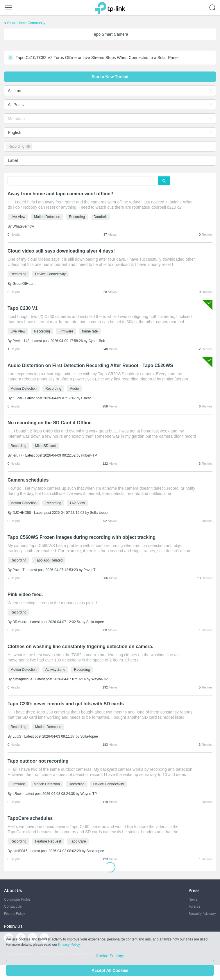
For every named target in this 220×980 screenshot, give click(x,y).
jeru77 (17, 455)
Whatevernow (23, 226)
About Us (13, 890)
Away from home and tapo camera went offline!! (60, 194)
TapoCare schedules (30, 818)
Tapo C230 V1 (23, 308)
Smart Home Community (26, 23)
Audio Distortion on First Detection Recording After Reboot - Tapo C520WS (90, 365)
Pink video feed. (25, 594)
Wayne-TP (99, 679)
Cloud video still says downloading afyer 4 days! (61, 251)
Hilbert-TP (89, 455)
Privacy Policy (15, 914)
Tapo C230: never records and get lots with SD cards (66, 704)
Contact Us (13, 906)
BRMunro (20, 622)
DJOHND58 (22, 513)
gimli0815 (20, 851)
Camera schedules (28, 480)
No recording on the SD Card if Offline (50, 423)
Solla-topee (99, 513)
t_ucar (17, 398)
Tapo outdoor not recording (38, 761)
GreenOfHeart (23, 284)
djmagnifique (22, 679)
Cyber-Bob (97, 341)
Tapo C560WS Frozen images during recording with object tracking (82, 537)
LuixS (17, 736)
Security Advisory (202, 914)
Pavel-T (18, 570)
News (193, 899)
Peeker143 (21, 341)
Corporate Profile (17, 899)
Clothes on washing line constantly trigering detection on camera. (80, 647)
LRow (17, 794)
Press (194, 890)
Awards (194, 906)
